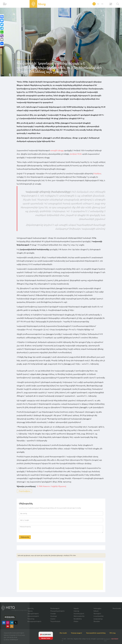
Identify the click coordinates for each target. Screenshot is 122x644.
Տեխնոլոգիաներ (79, 614)
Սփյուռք (76, 609)
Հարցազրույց (98, 616)
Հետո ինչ (31, 606)
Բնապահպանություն (57, 609)
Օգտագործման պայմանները (102, 631)
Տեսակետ (97, 619)
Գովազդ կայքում (81, 631)
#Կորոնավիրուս (24, 491)
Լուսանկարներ (99, 614)
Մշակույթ (53, 614)
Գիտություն (97, 611)
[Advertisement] (61, 577)
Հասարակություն (33, 614)
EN (102, 4)
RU (98, 4)
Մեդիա (76, 619)
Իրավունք (31, 616)
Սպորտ (53, 616)
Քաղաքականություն (34, 619)
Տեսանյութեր (117, 606)
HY (94, 4)
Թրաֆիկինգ (78, 616)
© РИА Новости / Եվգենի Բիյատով (51, 486)
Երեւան (96, 609)
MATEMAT (115, 639)
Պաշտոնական (55, 619)
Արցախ (76, 606)
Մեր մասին (66, 631)
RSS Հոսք (65, 633)
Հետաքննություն (33, 611)
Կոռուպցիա (97, 606)
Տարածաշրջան (79, 611)
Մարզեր (53, 611)
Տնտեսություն (55, 606)
